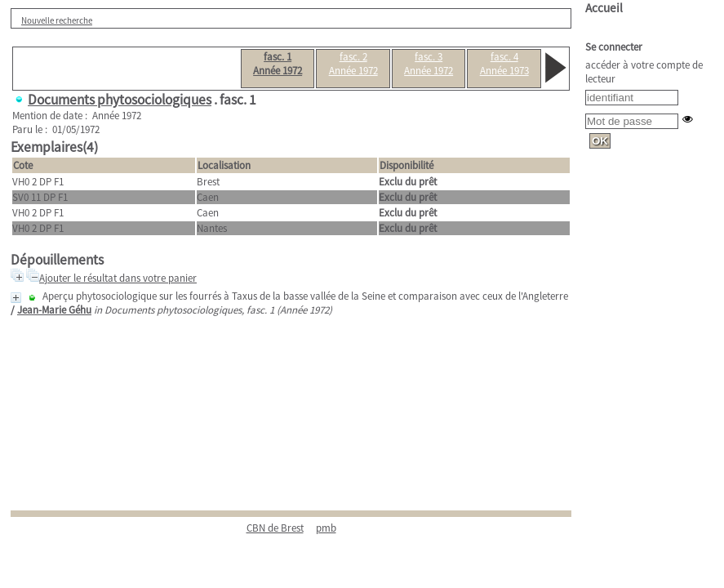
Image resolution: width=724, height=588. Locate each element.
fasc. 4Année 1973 (504, 64)
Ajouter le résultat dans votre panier (118, 278)
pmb (326, 528)
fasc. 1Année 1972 (278, 64)
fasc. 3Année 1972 (429, 64)
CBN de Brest (275, 528)
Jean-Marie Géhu (54, 310)
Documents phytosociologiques (120, 100)
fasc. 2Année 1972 (353, 64)
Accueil (604, 8)
